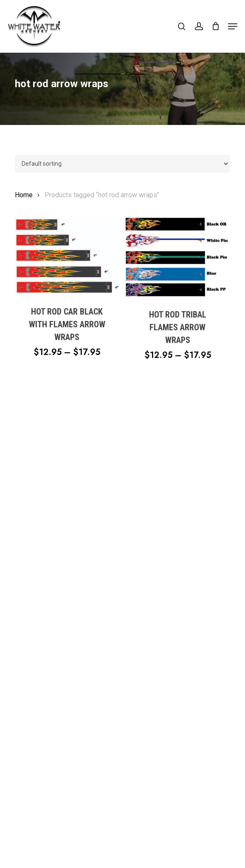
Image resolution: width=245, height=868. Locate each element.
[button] (233, 26)
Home (24, 195)
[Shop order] (123, 164)
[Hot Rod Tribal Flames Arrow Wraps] (177, 258)
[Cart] (215, 26)
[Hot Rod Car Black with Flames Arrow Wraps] (67, 256)
